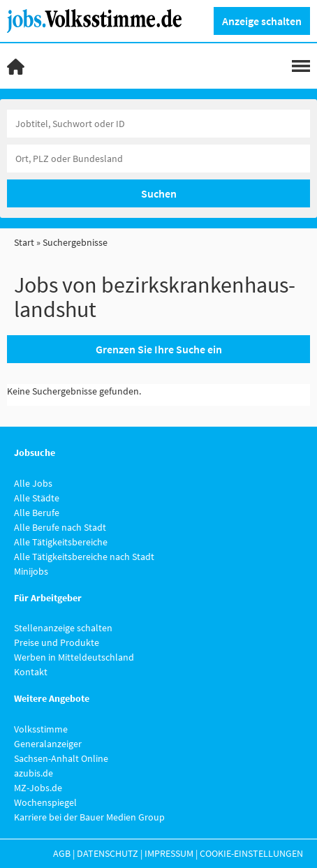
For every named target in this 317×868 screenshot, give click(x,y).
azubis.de (34, 773)
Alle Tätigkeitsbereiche (61, 542)
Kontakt (31, 672)
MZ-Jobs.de (38, 788)
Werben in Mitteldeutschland (74, 657)
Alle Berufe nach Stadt (60, 527)
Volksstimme (41, 729)
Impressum (169, 853)
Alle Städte (37, 498)
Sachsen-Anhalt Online (61, 758)
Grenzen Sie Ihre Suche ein (159, 349)
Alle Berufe (37, 513)
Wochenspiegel (45, 802)
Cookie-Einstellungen (251, 853)
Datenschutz (108, 853)
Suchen (159, 193)
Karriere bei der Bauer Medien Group (89, 817)
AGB (62, 853)
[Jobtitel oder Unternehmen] (158, 124)
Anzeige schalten (262, 21)
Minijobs (31, 571)
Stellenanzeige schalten (63, 628)
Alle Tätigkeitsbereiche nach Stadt (84, 557)
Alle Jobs (33, 483)
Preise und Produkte (57, 642)
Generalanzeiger (48, 744)
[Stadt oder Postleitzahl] (158, 159)
